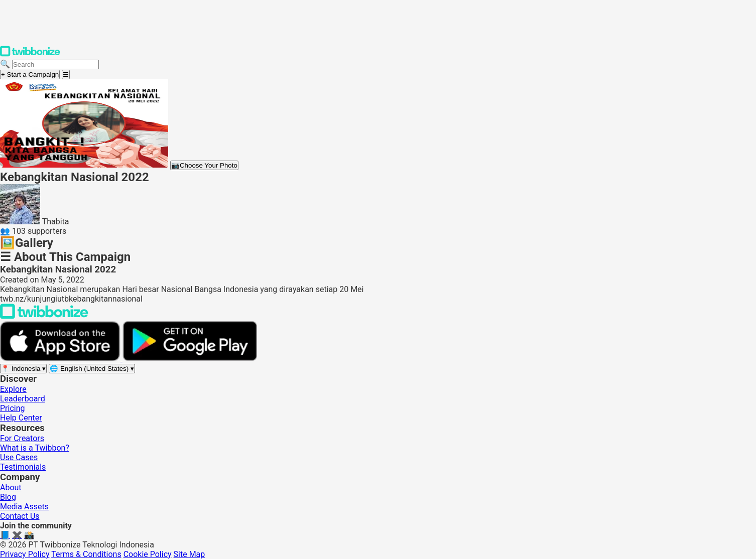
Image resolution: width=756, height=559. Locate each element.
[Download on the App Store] (61, 359)
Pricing (13, 408)
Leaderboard (23, 399)
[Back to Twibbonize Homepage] (44, 316)
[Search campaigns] (55, 64)
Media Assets (24, 507)
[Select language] (92, 369)
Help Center (21, 418)
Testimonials (23, 467)
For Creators (22, 438)
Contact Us (20, 516)
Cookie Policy (148, 554)
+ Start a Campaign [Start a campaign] (30, 75)
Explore (13, 389)
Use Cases (19, 457)
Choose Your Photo (204, 165)
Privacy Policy (25, 554)
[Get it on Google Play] (190, 359)
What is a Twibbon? (35, 448)
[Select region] (23, 369)
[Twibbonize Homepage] (30, 54)
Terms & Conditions (86, 554)
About (11, 487)
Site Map (190, 554)
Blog (8, 497)
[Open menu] (66, 75)
